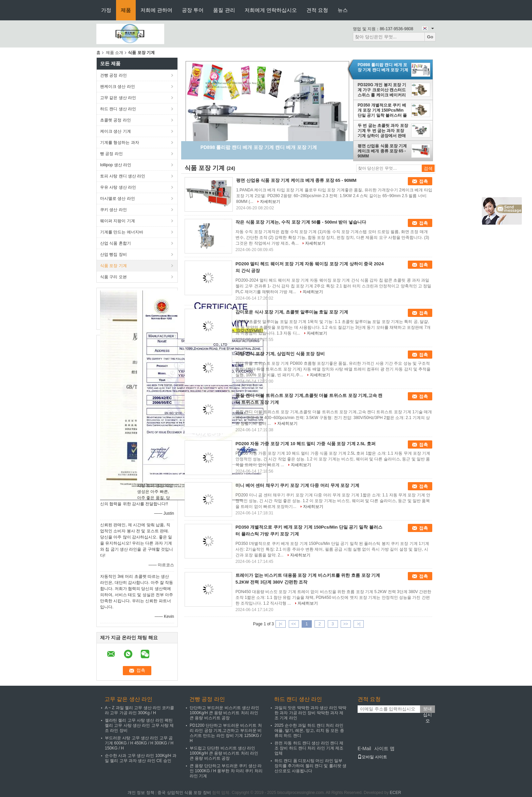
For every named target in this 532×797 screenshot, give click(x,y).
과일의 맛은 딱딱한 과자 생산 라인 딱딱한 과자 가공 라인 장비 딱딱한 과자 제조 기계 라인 (310, 713)
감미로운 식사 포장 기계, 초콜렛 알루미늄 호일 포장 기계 (292, 312)
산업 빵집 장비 (113, 254)
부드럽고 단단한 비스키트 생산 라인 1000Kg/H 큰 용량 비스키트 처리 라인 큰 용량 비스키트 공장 (224, 753)
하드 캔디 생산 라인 (118, 109)
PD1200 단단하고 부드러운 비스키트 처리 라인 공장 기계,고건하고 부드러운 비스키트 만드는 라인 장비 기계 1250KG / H (226, 733)
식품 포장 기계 (113, 266)
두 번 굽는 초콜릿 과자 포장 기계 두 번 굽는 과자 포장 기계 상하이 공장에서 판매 (383, 131)
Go (430, 37)
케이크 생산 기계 (116, 131)
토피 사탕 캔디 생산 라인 (123, 176)
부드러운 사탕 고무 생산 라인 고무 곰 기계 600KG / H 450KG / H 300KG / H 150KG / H (139, 743)
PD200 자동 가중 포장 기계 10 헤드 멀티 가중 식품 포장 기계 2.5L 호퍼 (306, 444)
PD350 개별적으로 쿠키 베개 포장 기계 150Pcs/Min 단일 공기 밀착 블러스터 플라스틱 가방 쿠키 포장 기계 (382, 110)
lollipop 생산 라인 (116, 165)
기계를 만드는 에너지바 (122, 232)
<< (293, 624)
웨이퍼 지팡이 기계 (118, 221)
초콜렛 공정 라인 (116, 120)
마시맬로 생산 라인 (118, 198)
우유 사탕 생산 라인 (118, 187)
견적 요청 (317, 10)
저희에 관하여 (156, 10)
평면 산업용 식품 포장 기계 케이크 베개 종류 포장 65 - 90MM (382, 151)
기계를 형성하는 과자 (120, 143)
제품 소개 (115, 53)
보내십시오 (427, 709)
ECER (395, 793)
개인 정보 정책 (141, 793)
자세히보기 (270, 202)
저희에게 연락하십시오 (271, 10)
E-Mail (364, 748)
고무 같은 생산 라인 (118, 98)
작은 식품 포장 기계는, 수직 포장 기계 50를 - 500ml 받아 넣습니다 (301, 222)
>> (346, 624)
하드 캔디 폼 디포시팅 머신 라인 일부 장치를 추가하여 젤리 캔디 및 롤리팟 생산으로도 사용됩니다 (310, 766)
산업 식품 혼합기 (116, 243)
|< (281, 624)
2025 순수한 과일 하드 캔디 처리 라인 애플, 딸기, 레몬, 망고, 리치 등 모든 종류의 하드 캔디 (309, 730)
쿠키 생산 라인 (113, 210)
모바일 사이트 (372, 757)
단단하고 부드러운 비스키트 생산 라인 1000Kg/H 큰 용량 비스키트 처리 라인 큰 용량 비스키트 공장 (224, 713)
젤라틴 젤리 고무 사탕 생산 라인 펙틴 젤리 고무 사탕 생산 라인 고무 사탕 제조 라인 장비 (139, 725)
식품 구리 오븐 (113, 277)
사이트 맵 (384, 748)
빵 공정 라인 (111, 154)
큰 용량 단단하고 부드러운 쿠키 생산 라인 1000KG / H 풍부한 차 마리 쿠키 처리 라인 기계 (226, 771)
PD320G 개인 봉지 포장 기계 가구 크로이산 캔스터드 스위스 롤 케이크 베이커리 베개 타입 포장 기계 (382, 90)
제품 (126, 10)
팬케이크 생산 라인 (118, 87)
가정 (106, 10)
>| (359, 624)
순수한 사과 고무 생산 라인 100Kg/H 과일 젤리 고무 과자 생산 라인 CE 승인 (141, 758)
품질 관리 (224, 10)
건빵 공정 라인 (113, 75)
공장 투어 (193, 10)
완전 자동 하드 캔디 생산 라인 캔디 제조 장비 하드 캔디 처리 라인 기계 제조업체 (309, 748)
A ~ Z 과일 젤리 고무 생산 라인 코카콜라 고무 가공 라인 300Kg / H (139, 710)
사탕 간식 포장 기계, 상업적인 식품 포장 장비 (280, 354)
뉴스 (343, 10)
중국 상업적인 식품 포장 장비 (184, 793)
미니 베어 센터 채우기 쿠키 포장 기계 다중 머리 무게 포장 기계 (297, 485)
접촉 (423, 181)
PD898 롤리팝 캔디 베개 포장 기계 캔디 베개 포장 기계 (383, 67)
